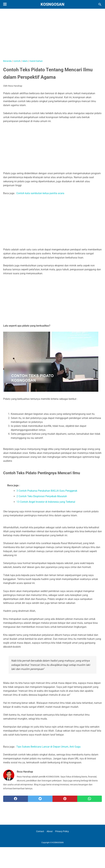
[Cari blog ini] (100, 4)
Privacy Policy (62, 831)
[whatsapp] (90, 799)
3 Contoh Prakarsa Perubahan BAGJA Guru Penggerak (47, 491)
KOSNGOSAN (53, 4)
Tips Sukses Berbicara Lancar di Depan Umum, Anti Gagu (48, 747)
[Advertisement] (53, 36)
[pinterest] (65, 799)
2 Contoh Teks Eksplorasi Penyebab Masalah (42, 496)
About (50, 831)
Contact (40, 831)
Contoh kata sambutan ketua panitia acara (40, 193)
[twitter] (40, 799)
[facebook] (16, 799)
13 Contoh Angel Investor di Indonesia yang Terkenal (46, 502)
